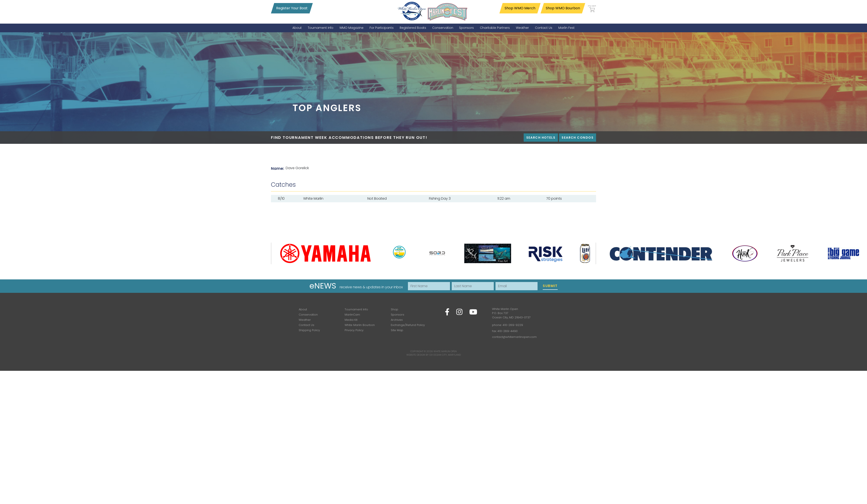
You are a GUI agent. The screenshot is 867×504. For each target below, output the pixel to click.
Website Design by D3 (420, 355)
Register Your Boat (292, 8)
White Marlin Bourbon (360, 325)
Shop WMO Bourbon (563, 8)
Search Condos (578, 138)
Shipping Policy (309, 330)
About (303, 309)
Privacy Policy (354, 330)
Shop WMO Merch (520, 8)
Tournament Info (356, 309)
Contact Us (306, 325)
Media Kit (351, 320)
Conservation (308, 315)
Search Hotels (541, 138)
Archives (397, 320)
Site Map (397, 330)
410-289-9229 (513, 325)
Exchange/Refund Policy (408, 325)
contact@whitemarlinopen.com (514, 337)
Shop (394, 309)
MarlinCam (352, 315)
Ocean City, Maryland (447, 355)
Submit (550, 286)
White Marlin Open (445, 351)
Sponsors (398, 315)
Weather (305, 320)
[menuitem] (297, 28)
